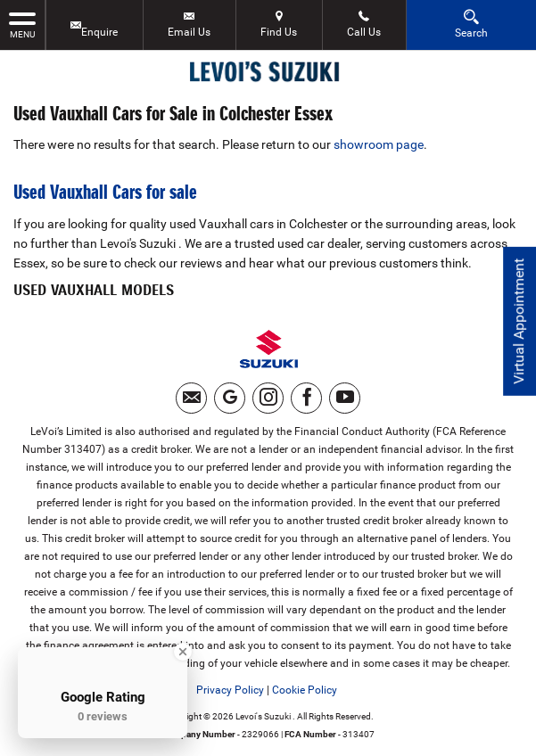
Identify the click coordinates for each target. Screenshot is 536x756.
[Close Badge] (183, 652)
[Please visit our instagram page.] (268, 398)
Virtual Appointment (519, 321)
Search (471, 24)
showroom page (379, 144)
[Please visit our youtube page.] (345, 398)
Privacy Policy (230, 690)
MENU (22, 24)
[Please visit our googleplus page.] (230, 398)
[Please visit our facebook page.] (306, 398)
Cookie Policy (305, 690)
